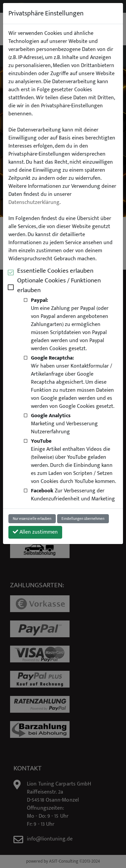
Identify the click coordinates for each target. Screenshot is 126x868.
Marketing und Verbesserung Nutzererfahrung (64, 424)
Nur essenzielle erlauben (32, 519)
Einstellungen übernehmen (83, 519)
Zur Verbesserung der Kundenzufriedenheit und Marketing (73, 495)
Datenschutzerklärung (34, 203)
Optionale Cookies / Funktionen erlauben (59, 285)
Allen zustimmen (35, 532)
